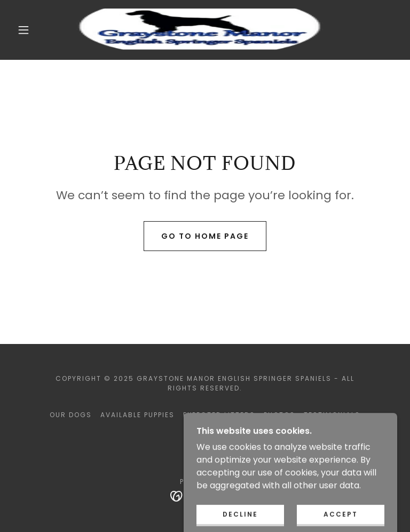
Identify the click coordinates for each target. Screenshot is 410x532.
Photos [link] (279, 415)
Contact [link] (205, 433)
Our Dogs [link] (71, 415)
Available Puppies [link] (137, 415)
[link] (196, 30)
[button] (23, 30)
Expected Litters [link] (219, 415)
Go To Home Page (205, 236)
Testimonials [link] (332, 415)
